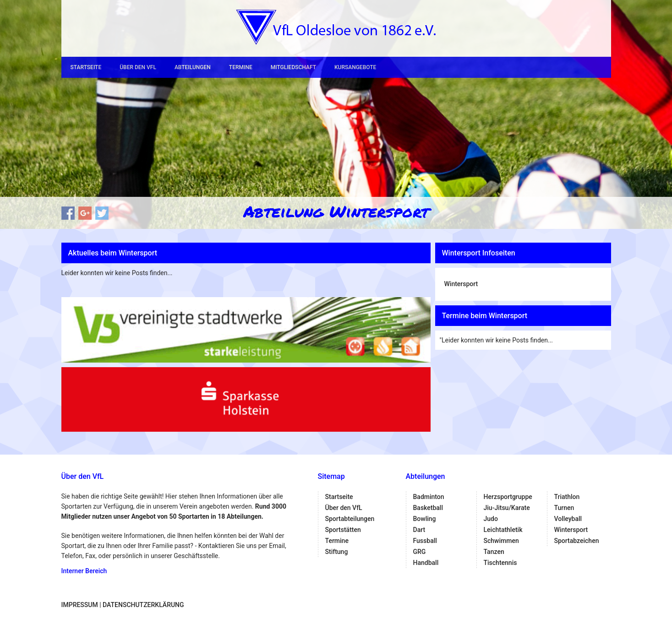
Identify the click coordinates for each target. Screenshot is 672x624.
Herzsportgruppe (508, 497)
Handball (426, 563)
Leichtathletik (503, 530)
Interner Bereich (84, 571)
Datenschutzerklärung (143, 605)
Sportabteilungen (350, 519)
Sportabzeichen (577, 541)
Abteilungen (193, 67)
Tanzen (494, 552)
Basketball (428, 508)
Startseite (86, 67)
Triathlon (567, 497)
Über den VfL (138, 67)
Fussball (425, 541)
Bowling (425, 519)
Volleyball (568, 519)
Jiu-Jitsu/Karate (507, 508)
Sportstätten (343, 530)
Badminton (429, 497)
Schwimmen (501, 541)
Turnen (564, 508)
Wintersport (461, 284)
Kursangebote (355, 67)
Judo (491, 519)
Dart (419, 530)
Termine (241, 67)
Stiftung (337, 552)
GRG (420, 552)
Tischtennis (500, 563)
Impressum (80, 605)
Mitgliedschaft (293, 67)
